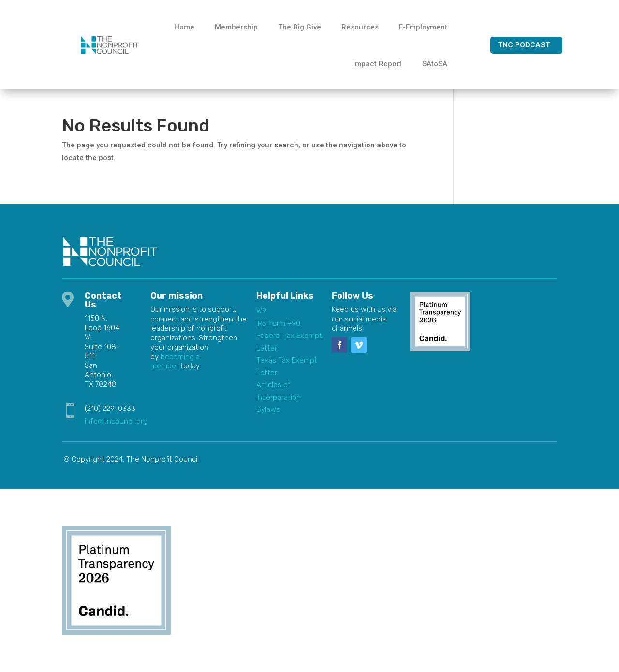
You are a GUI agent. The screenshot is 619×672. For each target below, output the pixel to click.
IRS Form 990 (278, 323)
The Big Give (300, 27)
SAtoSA (435, 64)
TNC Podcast (524, 45)
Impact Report (377, 64)
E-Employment (423, 27)
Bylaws (268, 409)
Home (184, 27)
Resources (360, 27)
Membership (236, 27)
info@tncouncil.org (116, 421)
